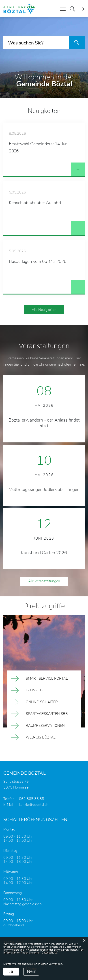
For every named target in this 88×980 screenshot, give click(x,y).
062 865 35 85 (32, 799)
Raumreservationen (45, 726)
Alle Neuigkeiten (44, 310)
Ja (11, 971)
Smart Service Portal (47, 679)
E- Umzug (34, 690)
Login (82, 9)
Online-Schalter (42, 702)
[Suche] (77, 42)
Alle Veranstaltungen (44, 581)
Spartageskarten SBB (47, 714)
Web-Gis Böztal (41, 737)
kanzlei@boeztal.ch (34, 805)
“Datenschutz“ (49, 953)
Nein (32, 971)
